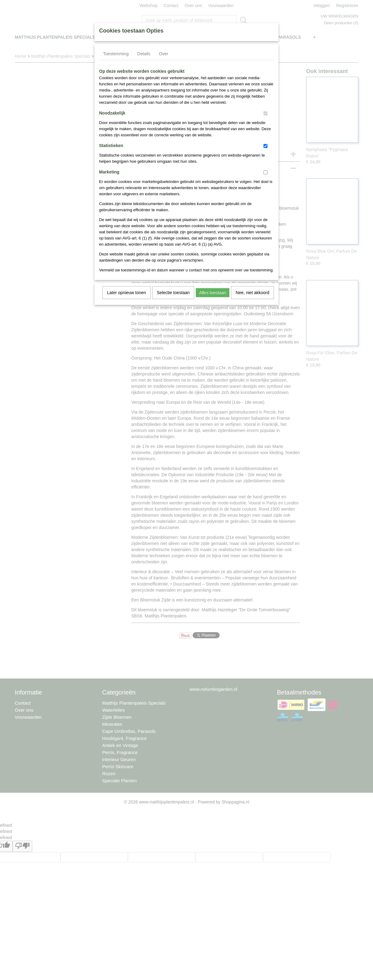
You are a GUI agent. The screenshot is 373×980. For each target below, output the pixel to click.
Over (163, 54)
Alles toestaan (213, 293)
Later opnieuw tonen (127, 293)
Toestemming (116, 54)
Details (144, 54)
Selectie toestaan (173, 293)
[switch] (265, 113)
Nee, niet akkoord (252, 293)
